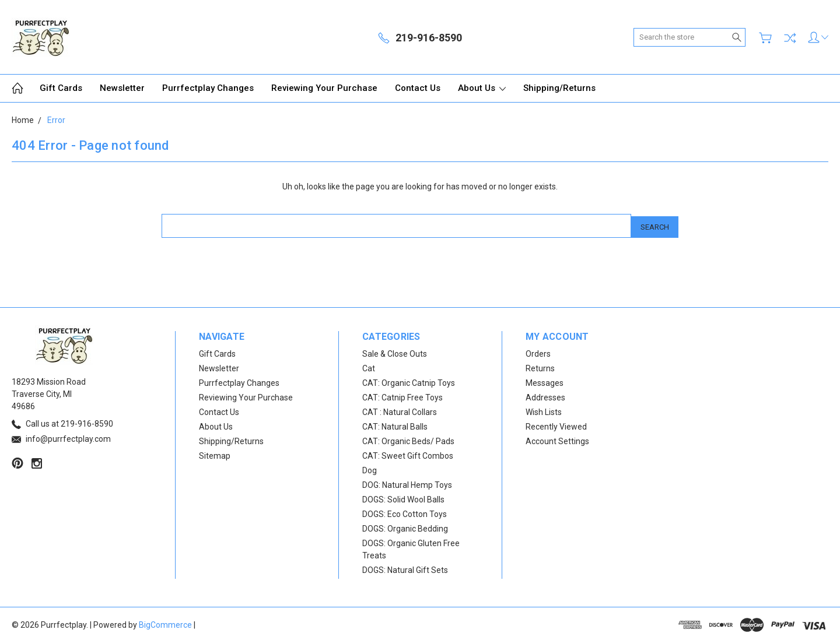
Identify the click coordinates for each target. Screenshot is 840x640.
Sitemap (215, 453)
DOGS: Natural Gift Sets (405, 568)
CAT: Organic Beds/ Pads (408, 439)
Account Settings (557, 439)
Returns (540, 366)
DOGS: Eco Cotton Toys (405, 512)
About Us (482, 88)
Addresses (545, 395)
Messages (545, 381)
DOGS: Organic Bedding (405, 526)
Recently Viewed (556, 424)
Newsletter (122, 88)
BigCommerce (165, 623)
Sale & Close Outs (395, 351)
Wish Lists (544, 410)
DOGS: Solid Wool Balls (403, 497)
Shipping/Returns (559, 88)
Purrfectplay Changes (208, 88)
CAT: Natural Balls (395, 424)
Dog (370, 468)
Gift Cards (61, 88)
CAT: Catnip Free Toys (402, 395)
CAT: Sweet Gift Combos (408, 453)
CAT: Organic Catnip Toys (409, 381)
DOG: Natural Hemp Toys (407, 483)
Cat (369, 366)
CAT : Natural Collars (400, 410)
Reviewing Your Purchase (324, 88)
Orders (538, 351)
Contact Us (418, 88)
